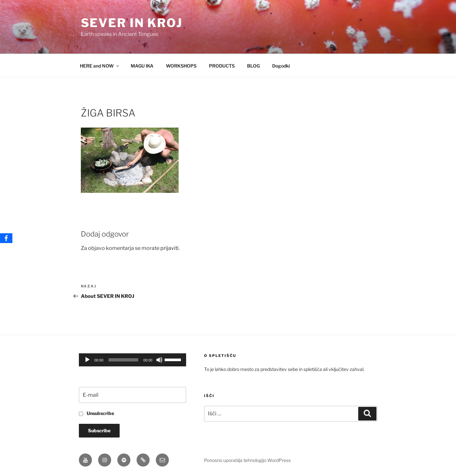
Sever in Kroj (132, 23)
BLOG (253, 66)
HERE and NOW (100, 66)
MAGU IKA (142, 66)
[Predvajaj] (87, 360)
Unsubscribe (96, 413)
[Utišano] (159, 360)
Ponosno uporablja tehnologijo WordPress (247, 460)
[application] (133, 360)
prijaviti (169, 248)
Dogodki (281, 66)
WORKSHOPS (181, 66)
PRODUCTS (222, 66)
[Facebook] (6, 238)
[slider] (123, 360)
